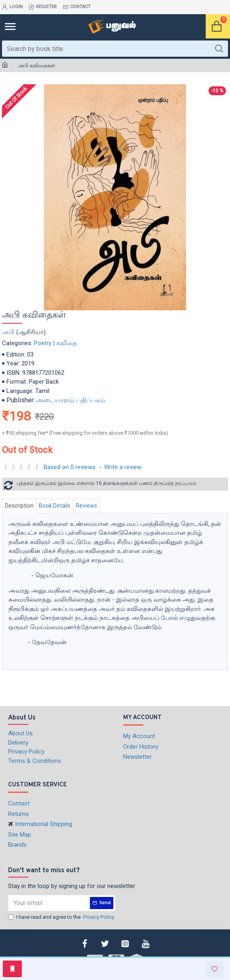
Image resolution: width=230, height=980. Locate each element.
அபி (8, 332)
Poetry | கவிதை (55, 343)
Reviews (86, 506)
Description (19, 506)
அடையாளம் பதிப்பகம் (71, 400)
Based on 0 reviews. (70, 467)
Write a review (123, 467)
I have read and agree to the (62, 917)
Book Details (55, 506)
